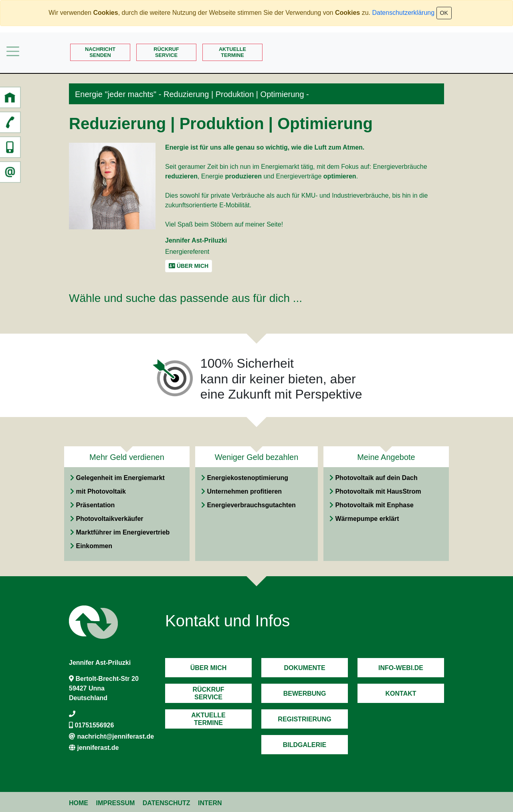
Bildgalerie (305, 745)
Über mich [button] (189, 266)
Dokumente (304, 668)
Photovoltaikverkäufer (109, 519)
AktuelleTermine (232, 52)
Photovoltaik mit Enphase (374, 505)
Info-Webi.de (401, 668)
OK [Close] (444, 13)
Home (79, 803)
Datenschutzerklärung (403, 13)
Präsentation (95, 505)
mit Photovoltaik (101, 491)
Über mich (209, 668)
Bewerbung (305, 694)
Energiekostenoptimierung (247, 478)
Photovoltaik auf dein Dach (376, 478)
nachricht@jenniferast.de (115, 736)
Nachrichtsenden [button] (100, 52)
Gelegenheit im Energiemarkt (120, 478)
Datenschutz (167, 803)
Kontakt (401, 694)
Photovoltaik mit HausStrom (378, 491)
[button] (10, 97)
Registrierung (304, 719)
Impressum (115, 803)
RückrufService (166, 52)
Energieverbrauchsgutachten (251, 505)
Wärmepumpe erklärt (367, 519)
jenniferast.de (98, 748)
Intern (210, 803)
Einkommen (94, 546)
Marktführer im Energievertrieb (123, 532)
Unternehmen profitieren (244, 491)
